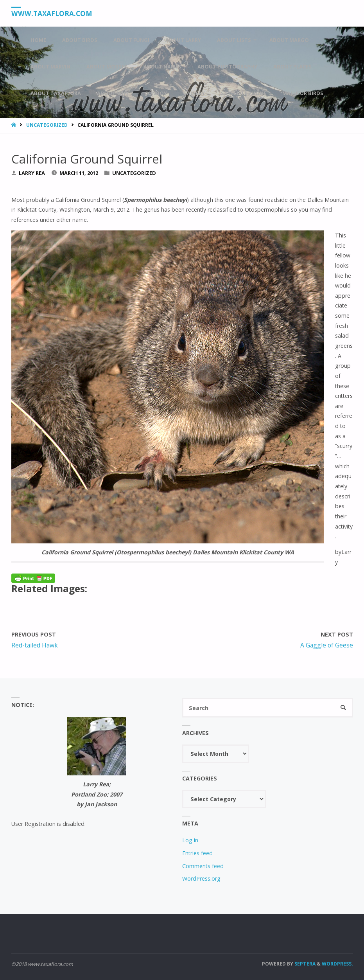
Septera (304, 964)
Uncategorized (47, 125)
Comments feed (203, 866)
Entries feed (197, 853)
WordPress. (337, 964)
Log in (190, 840)
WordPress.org (201, 878)
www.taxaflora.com (52, 13)
